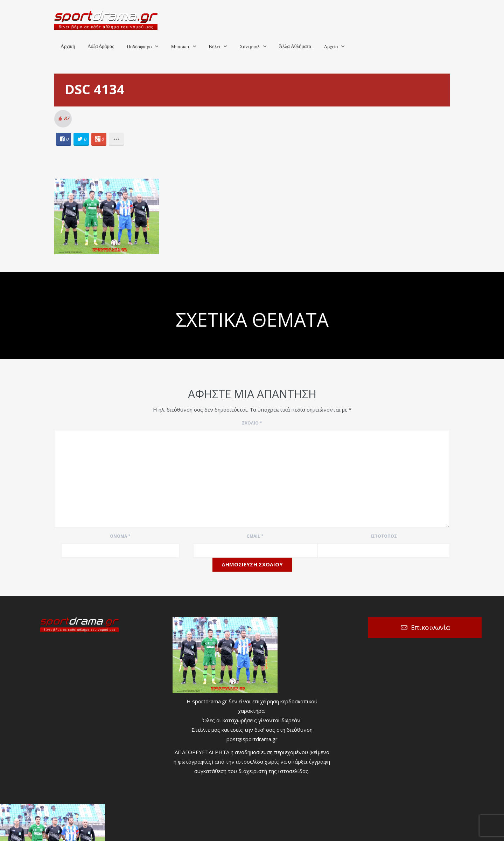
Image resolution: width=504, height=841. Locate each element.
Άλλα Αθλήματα (295, 46)
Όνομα (120, 536)
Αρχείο (331, 47)
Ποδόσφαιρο (139, 47)
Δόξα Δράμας (101, 46)
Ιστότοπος (384, 536)
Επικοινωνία (430, 627)
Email (255, 536)
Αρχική (68, 46)
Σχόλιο (252, 423)
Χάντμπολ (250, 47)
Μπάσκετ (180, 47)
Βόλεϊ (214, 47)
